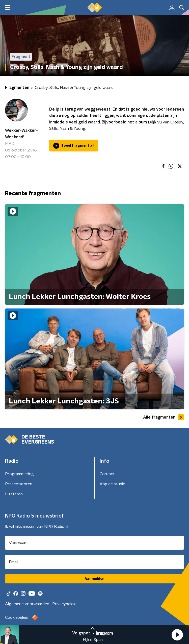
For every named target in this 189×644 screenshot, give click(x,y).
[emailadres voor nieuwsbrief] (94, 562)
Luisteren (14, 494)
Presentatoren (19, 484)
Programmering (19, 474)
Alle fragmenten (164, 417)
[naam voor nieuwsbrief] (94, 543)
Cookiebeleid (17, 617)
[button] (177, 635)
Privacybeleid (64, 604)
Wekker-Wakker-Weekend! (21, 134)
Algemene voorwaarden (27, 604)
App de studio (113, 484)
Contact (107, 474)
